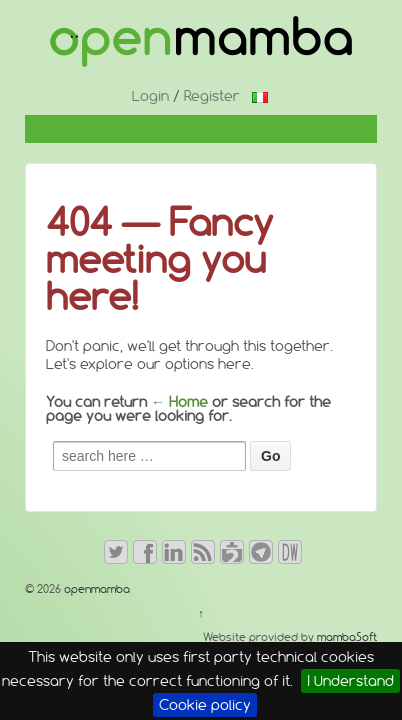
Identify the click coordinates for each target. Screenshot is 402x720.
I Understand (350, 681)
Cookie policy (205, 705)
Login (150, 96)
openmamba (95, 589)
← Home (179, 402)
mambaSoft (347, 637)
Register (212, 96)
